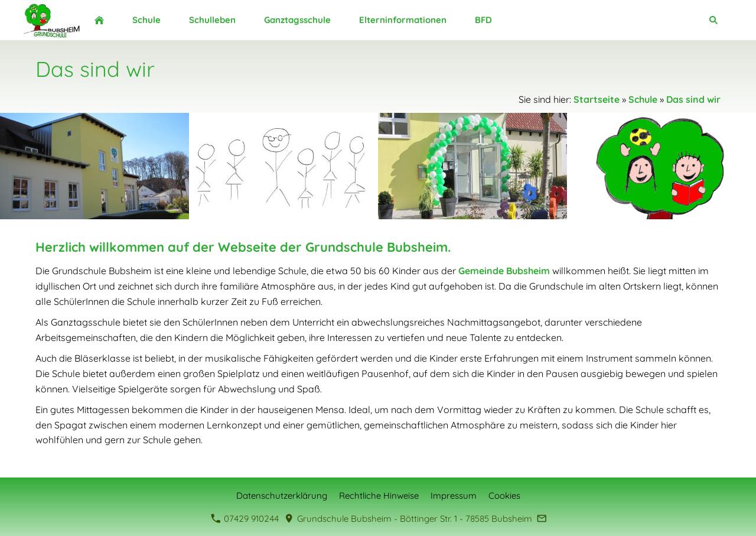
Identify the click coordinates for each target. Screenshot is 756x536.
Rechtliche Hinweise (379, 496)
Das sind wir (693, 99)
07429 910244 (245, 519)
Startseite (597, 99)
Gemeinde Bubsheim (504, 271)
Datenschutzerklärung (282, 496)
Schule (643, 99)
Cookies (504, 496)
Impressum (454, 496)
